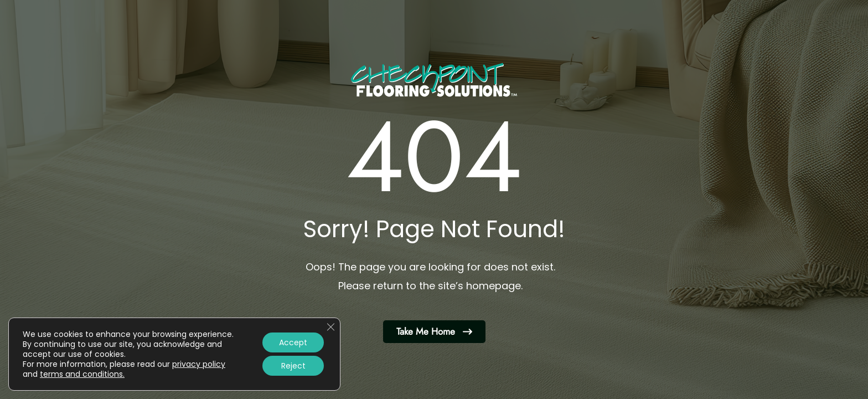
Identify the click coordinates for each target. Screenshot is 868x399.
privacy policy (199, 364)
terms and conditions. (82, 374)
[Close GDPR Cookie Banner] (330, 327)
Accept (293, 342)
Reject (293, 366)
